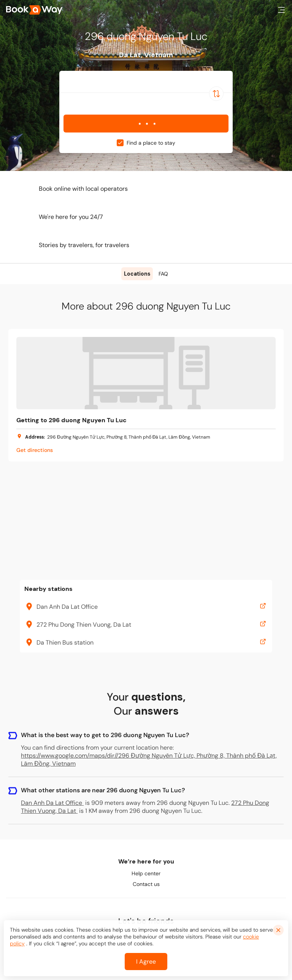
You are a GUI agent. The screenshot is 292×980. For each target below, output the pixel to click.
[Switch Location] (216, 94)
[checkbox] (120, 143)
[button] (281, 10)
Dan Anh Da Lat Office (52, 803)
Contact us (146, 884)
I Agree (146, 962)
